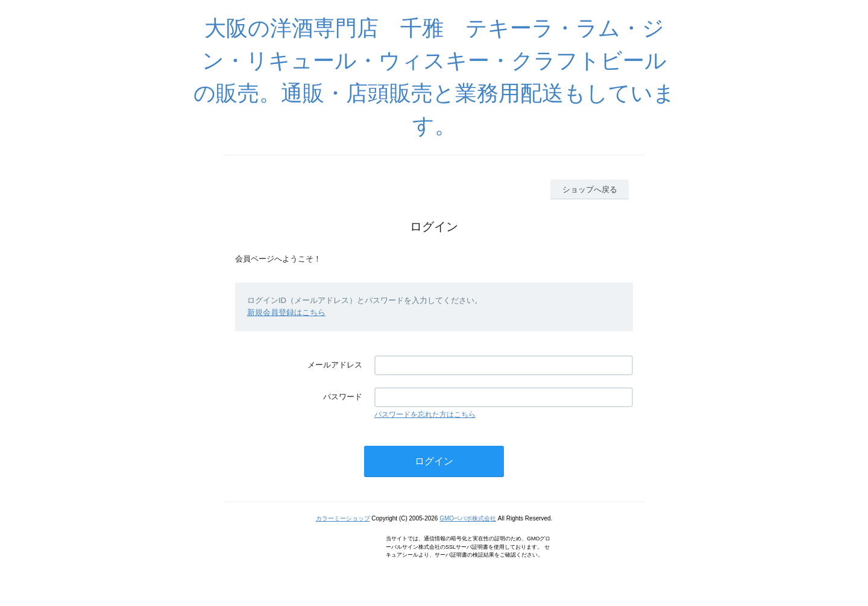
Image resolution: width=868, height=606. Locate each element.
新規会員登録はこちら (286, 312)
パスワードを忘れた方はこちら (425, 414)
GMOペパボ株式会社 (468, 518)
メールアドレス (335, 365)
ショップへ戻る (590, 189)
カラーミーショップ (343, 518)
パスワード (343, 397)
